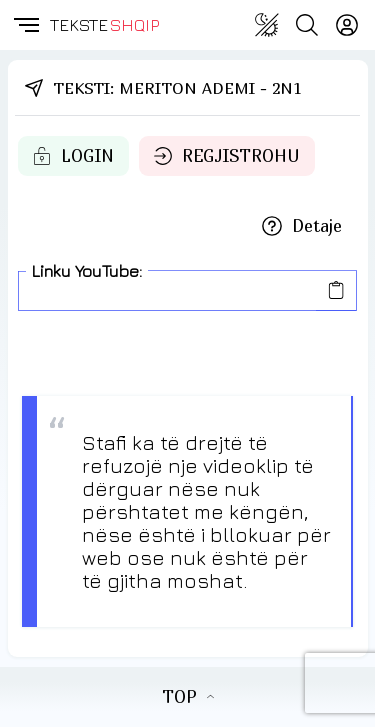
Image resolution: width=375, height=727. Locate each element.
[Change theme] (267, 25)
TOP (188, 697)
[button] (25, 25)
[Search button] (307, 25)
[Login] (347, 25)
